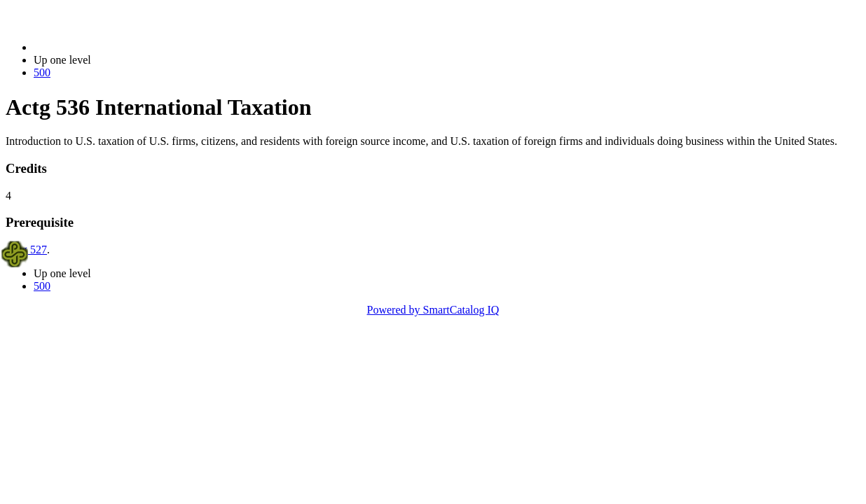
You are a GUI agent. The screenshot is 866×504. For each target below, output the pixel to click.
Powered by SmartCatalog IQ (433, 310)
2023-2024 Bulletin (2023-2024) (107, 47)
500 (42, 72)
